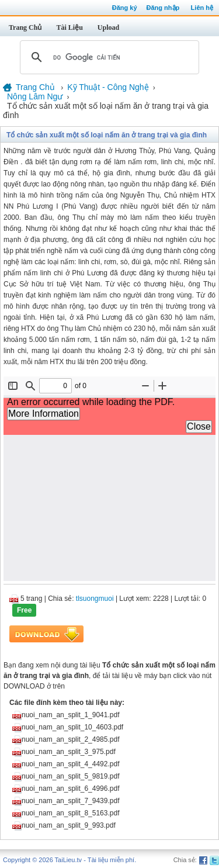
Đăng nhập (163, 8)
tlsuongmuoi (95, 599)
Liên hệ (202, 8)
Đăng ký (125, 8)
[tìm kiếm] (108, 57)
